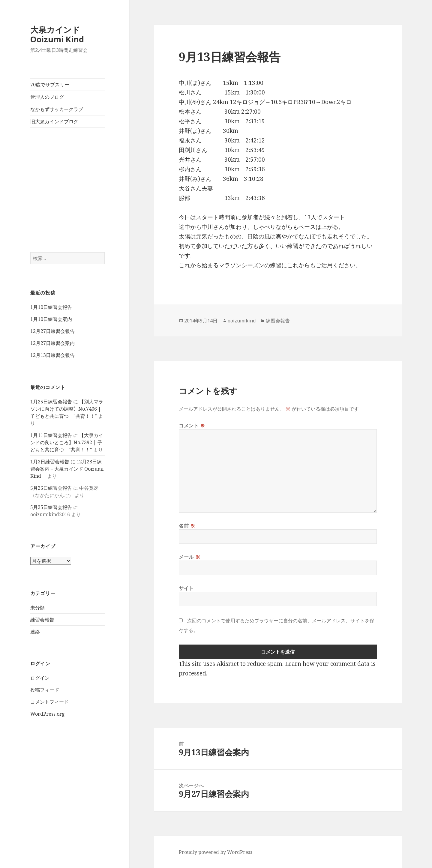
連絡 (35, 632)
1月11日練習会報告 (51, 435)
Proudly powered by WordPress (216, 852)
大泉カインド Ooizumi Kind (61, 34)
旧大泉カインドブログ (54, 121)
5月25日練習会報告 (51, 488)
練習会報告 (42, 620)
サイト (186, 588)
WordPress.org (48, 714)
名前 (187, 526)
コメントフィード (49, 702)
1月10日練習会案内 (51, 319)
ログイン (40, 678)
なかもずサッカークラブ (57, 109)
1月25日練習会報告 (51, 402)
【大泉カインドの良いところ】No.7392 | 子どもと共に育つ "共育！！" (67, 442)
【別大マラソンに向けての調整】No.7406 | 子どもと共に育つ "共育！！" (67, 409)
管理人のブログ (47, 97)
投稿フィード (45, 690)
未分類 (37, 608)
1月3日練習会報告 (50, 462)
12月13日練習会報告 (52, 355)
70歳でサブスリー (50, 85)
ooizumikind (242, 321)
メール (189, 557)
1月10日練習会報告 (51, 307)
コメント (192, 426)
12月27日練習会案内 (52, 343)
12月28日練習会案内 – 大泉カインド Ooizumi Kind (67, 469)
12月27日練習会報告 (52, 331)
